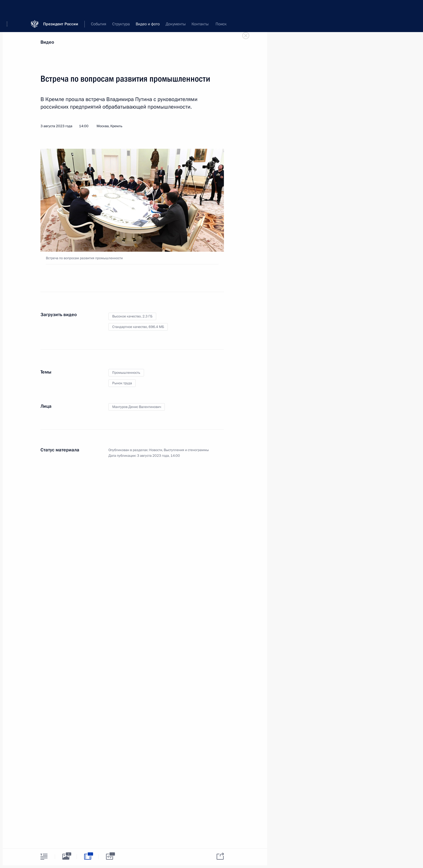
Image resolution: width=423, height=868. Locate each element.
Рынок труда (122, 383)
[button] (9, 8)
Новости (156, 450)
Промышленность (126, 373)
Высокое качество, (132, 316)
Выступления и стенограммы (186, 450)
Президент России (61, 8)
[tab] (44, 857)
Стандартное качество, (138, 327)
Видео (47, 42)
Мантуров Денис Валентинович (137, 407)
